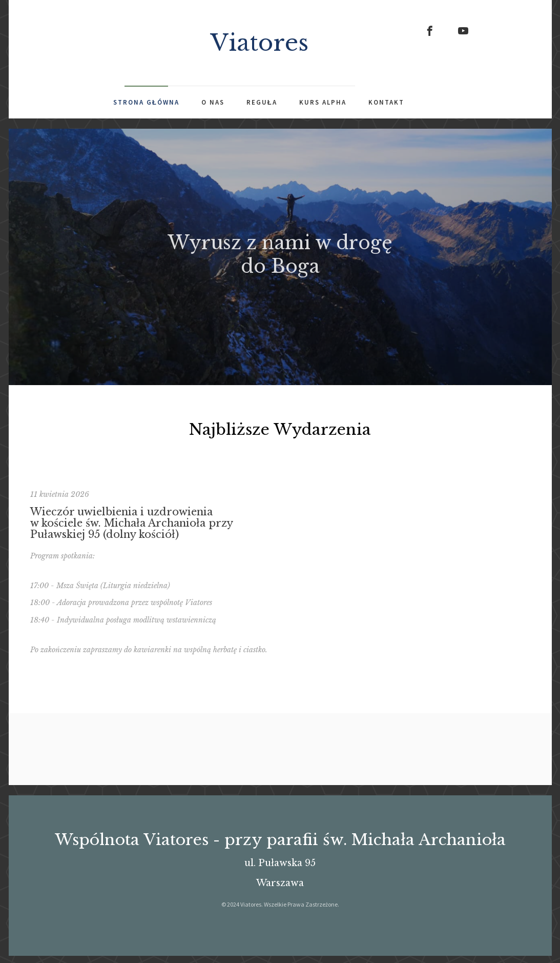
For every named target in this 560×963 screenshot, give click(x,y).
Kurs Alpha (323, 102)
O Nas (213, 102)
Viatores (259, 43)
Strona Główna (146, 102)
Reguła (262, 102)
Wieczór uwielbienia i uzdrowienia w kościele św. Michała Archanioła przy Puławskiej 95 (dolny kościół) (131, 537)
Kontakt (386, 102)
